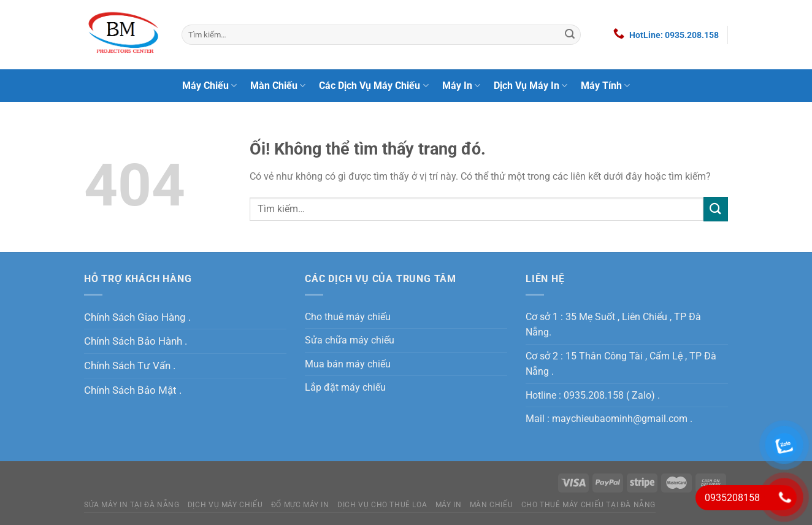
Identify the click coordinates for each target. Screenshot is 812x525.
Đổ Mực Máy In (300, 505)
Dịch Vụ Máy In (530, 86)
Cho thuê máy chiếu (348, 317)
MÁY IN (449, 505)
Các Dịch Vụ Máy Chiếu (373, 86)
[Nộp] (570, 35)
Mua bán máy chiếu (348, 364)
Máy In (461, 86)
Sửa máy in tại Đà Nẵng (132, 505)
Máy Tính (605, 86)
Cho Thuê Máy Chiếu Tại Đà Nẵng (588, 505)
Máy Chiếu (209, 86)
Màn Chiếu (278, 86)
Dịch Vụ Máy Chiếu (225, 505)
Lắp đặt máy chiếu (345, 387)
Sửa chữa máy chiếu (350, 340)
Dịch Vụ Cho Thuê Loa (382, 505)
